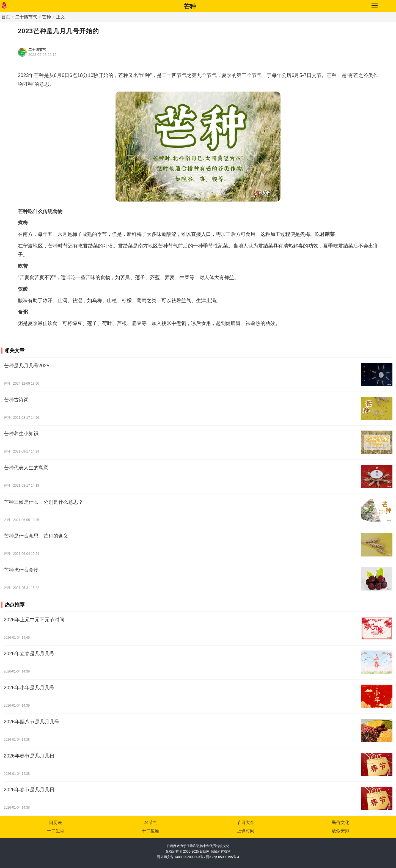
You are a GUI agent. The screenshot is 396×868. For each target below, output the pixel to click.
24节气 (150, 822)
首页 (6, 17)
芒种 (190, 6)
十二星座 (150, 831)
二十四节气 (26, 17)
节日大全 (246, 822)
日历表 (56, 822)
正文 (61, 17)
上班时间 (246, 831)
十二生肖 (56, 831)
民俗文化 (340, 822)
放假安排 (340, 831)
